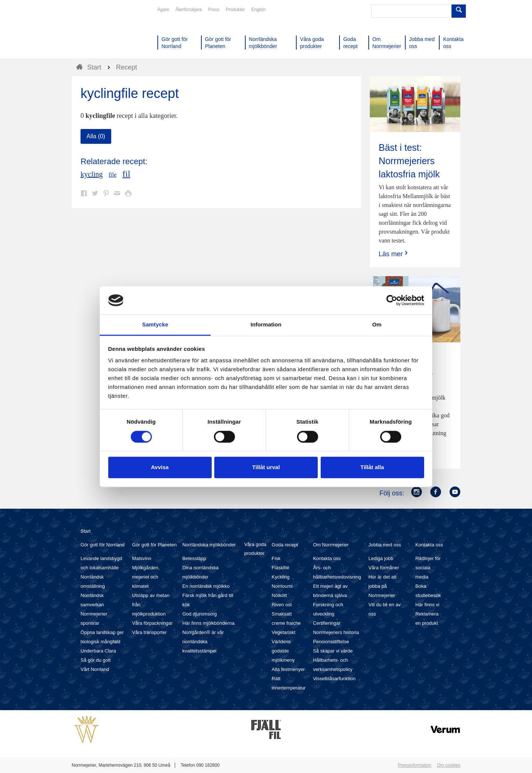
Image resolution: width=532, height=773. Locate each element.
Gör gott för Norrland (103, 545)
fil (126, 174)
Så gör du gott (96, 660)
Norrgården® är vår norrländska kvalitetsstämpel (203, 642)
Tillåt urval (266, 467)
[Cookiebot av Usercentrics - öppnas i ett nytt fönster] (392, 300)
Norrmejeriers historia (336, 632)
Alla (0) (96, 136)
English (258, 10)
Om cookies (449, 765)
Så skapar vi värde (333, 651)
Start (86, 531)
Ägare (163, 10)
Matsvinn (142, 558)
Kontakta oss (327, 558)
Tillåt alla (372, 467)
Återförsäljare (189, 10)
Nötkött (279, 595)
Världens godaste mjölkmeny (283, 651)
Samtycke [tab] (155, 325)
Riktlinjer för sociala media (428, 568)
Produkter (235, 10)
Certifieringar (327, 623)
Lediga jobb (381, 558)
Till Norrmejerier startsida (100, 33)
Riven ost (282, 605)
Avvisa (160, 467)
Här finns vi (427, 605)
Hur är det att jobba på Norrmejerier (382, 586)
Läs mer (394, 254)
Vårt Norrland (95, 669)
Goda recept (285, 545)
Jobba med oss (385, 545)
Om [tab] (377, 325)
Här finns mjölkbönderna (208, 623)
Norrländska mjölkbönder (209, 545)
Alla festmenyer (288, 669)
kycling (92, 174)
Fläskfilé (280, 568)
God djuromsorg (199, 614)
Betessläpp (194, 558)
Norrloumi (282, 586)
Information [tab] (266, 325)
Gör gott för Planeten (155, 545)
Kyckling (280, 577)
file (112, 175)
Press (214, 10)
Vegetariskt (283, 632)
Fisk (276, 558)
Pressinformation (415, 765)
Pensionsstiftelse (331, 642)
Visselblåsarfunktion (334, 679)
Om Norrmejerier (331, 545)
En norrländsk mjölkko (206, 586)
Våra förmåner (384, 568)
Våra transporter (150, 632)
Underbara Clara (98, 651)
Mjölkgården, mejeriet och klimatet (146, 577)
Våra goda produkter (255, 549)
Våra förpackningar (153, 623)
